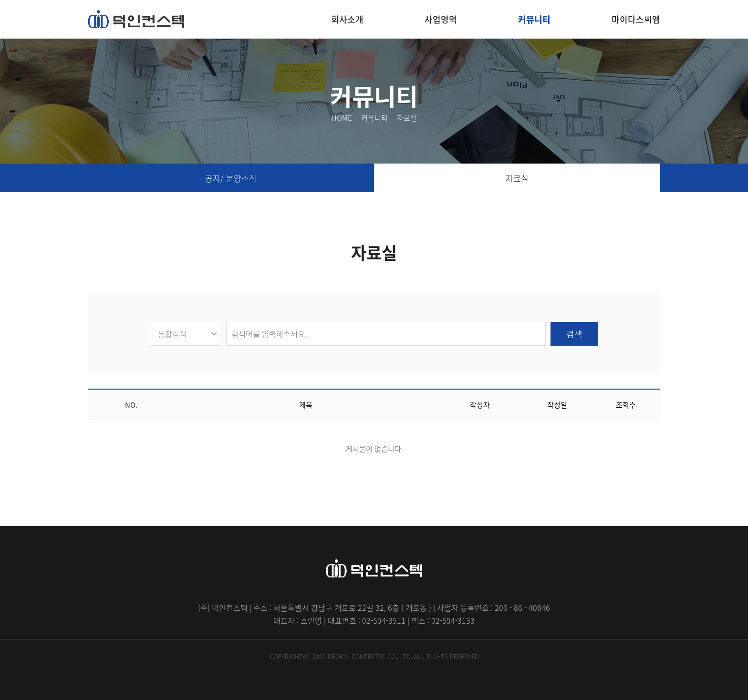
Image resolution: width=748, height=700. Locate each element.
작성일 (557, 405)
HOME (342, 118)
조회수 (626, 405)
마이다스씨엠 (636, 19)
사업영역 (441, 19)
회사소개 (347, 19)
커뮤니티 (534, 19)
